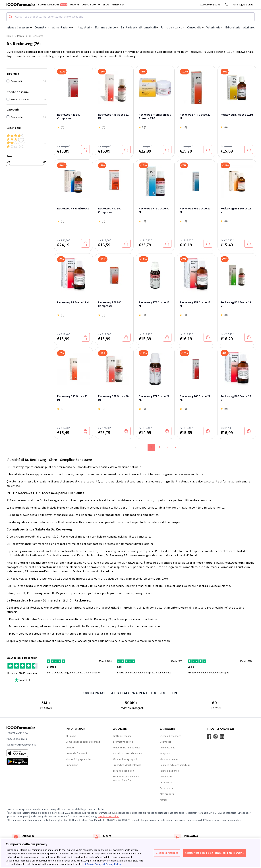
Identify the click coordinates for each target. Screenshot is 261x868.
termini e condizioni (108, 817)
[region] (130, 853)
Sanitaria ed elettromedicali (139, 28)
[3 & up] (27, 139)
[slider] (8, 166)
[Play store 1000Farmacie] (30, 761)
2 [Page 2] (159, 447)
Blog (106, 5)
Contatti (70, 748)
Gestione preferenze (167, 853)
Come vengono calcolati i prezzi (83, 742)
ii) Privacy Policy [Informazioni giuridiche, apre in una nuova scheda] (112, 864)
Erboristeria (233, 28)
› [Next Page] (167, 447)
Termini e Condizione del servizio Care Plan (126, 779)
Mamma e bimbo (106, 28)
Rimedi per (118, 5)
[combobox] (130, 17)
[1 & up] (27, 146)
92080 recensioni (28, 673)
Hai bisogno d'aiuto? (244, 5)
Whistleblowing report (125, 759)
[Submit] (11, 17)
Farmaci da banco (173, 28)
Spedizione (72, 765)
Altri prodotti (252, 28)
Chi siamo (71, 736)
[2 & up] (27, 143)
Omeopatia (195, 28)
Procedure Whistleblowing (127, 765)
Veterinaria (214, 28)
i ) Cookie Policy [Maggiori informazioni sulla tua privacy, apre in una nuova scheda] (93, 864)
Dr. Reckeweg (36, 36)
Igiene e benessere (19, 28)
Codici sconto (91, 5)
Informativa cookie (123, 742)
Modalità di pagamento (78, 759)
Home (10, 36)
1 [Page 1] (151, 447)
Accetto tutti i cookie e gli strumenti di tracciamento (215, 853)
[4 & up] (27, 136)
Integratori (84, 28)
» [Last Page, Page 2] (175, 447)
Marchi (75, 5)
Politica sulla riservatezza (127, 748)
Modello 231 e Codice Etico (127, 753)
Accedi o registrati (210, 5)
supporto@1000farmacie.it (21, 745)
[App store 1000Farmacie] (30, 753)
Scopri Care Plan (53, 5)
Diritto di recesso (122, 736)
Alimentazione (63, 28)
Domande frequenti (76, 753)
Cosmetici (42, 28)
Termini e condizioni (124, 771)
